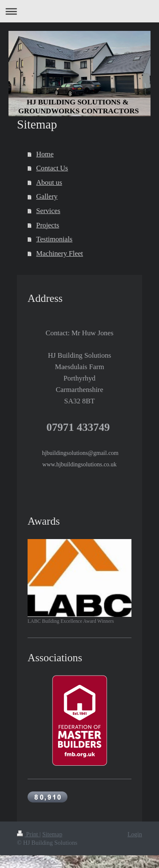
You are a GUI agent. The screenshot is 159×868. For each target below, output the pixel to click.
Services (48, 211)
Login (135, 834)
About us (49, 182)
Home (45, 154)
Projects (47, 225)
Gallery (47, 196)
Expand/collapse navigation (79, 11)
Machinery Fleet (59, 253)
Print (28, 834)
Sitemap (52, 834)
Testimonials (54, 239)
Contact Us (52, 168)
